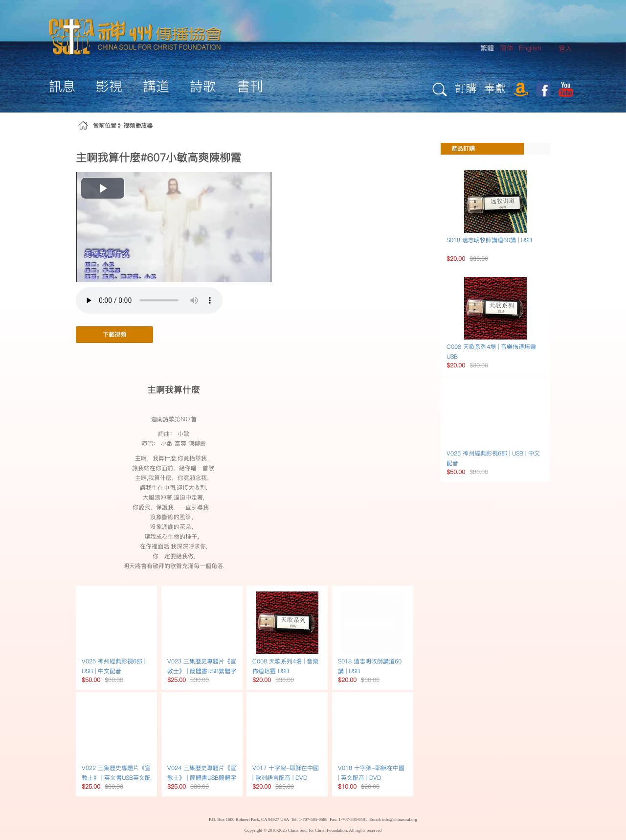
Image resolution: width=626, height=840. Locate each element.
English (530, 48)
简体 (507, 48)
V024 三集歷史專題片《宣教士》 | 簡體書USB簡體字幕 (202, 778)
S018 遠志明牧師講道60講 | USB (489, 240)
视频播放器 (138, 125)
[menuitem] (565, 49)
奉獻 (495, 88)
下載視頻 (114, 334)
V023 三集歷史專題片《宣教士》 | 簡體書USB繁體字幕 (202, 671)
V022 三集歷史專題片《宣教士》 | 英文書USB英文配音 (116, 778)
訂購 (466, 88)
